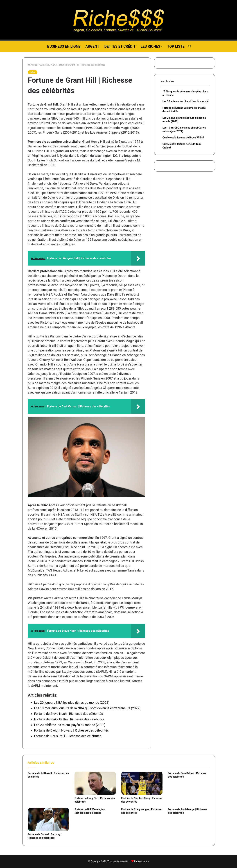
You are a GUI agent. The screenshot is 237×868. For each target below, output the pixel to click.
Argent (92, 46)
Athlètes (45, 65)
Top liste (176, 46)
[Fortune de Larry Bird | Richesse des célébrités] (95, 783)
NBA (53, 65)
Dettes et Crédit (120, 46)
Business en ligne (64, 46)
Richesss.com (142, 861)
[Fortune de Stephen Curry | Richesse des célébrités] (142, 783)
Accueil (33, 65)
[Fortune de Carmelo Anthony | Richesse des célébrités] (49, 819)
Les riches (150, 46)
